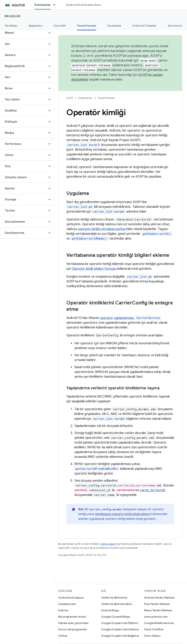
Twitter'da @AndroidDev (117, 604)
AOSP (70, 98)
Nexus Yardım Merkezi (158, 610)
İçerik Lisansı (108, 544)
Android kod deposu (71, 598)
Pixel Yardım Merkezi (157, 604)
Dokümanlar (85, 98)
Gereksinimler (67, 604)
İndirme (63, 610)
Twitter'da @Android (114, 598)
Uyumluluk (114, 26)
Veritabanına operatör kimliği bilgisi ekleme (123, 514)
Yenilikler (11, 26)
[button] (24, 33)
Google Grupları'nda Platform (120, 623)
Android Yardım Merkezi (159, 598)
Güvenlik (60, 26)
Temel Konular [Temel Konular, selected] (87, 26)
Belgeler (13, 16)
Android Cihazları (144, 26)
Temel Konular (106, 98)
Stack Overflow (154, 629)
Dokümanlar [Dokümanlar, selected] (43, 5)
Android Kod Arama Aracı (84, 5)
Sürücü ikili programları (73, 629)
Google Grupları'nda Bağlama (120, 636)
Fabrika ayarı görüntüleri (73, 623)
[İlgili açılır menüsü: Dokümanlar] (56, 5)
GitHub (63, 636)
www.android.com (156, 617)
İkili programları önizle (72, 617)
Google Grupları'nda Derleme (120, 629)
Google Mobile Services (159, 623)
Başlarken (36, 26)
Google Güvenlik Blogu (116, 617)
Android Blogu (110, 610)
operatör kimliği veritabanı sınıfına (102, 229)
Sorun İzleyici (152, 636)
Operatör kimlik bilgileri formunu (94, 269)
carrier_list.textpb (153, 490)
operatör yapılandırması (117, 318)
